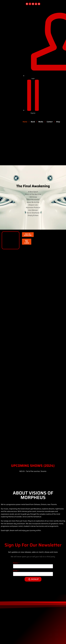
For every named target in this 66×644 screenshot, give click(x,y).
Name (16, 563)
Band (33, 122)
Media (41, 122)
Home (25, 122)
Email (15, 571)
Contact (50, 122)
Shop (58, 122)
